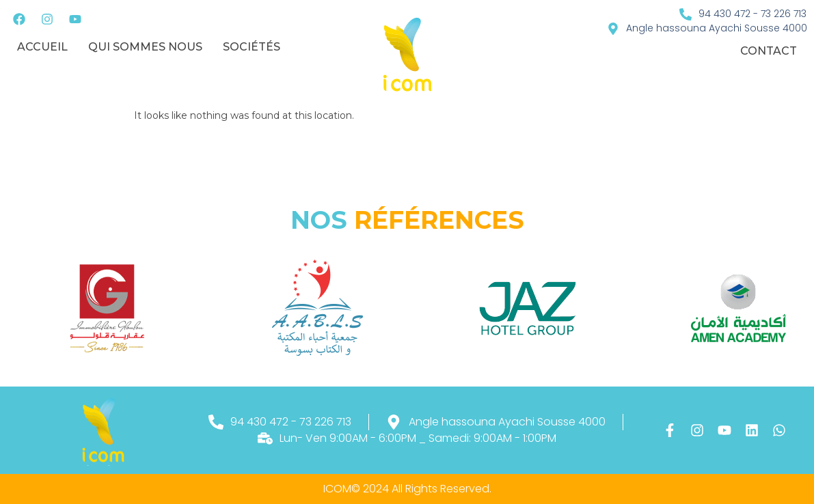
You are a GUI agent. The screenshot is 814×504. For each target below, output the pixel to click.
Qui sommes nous (145, 47)
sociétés (252, 47)
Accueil (42, 47)
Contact (769, 51)
